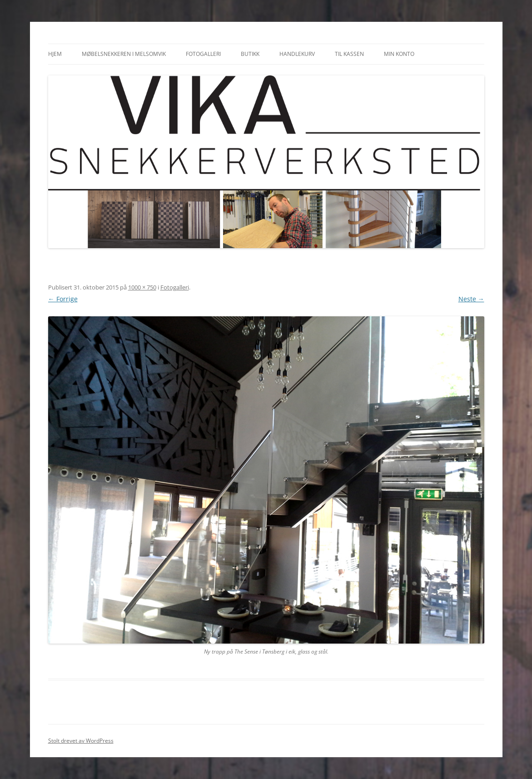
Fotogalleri (203, 54)
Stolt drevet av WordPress (81, 741)
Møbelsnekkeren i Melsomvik (124, 54)
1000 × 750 (142, 287)
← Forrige (63, 299)
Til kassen (349, 54)
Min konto (399, 54)
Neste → (471, 299)
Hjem (55, 54)
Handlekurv (297, 54)
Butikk (250, 54)
